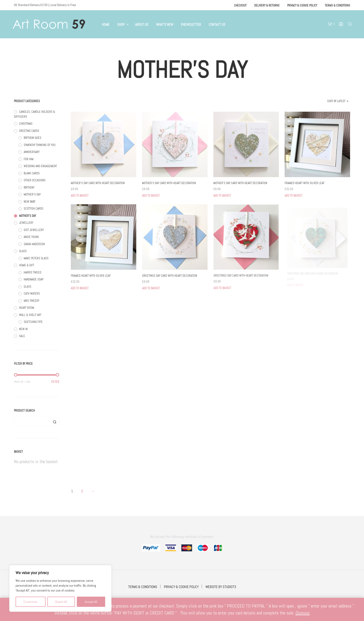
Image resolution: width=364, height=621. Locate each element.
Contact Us (217, 24)
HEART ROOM (27, 308)
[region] (60, 588)
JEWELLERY (26, 223)
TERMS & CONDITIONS (143, 587)
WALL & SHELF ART (30, 315)
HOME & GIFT (27, 265)
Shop (121, 24)
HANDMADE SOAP (34, 279)
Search (55, 422)
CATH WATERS (32, 294)
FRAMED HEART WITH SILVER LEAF (305, 183)
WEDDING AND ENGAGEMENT (40, 166)
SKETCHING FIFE (33, 322)
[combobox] (330, 101)
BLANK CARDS (32, 173)
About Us (142, 24)
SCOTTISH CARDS (34, 209)
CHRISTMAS (26, 124)
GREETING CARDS (29, 131)
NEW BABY (29, 202)
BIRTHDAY (29, 187)
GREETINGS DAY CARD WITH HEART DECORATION (170, 274)
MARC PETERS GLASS (36, 258)
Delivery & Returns (267, 5)
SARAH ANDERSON (34, 244)
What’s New (165, 24)
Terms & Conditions (337, 5)
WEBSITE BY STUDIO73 (221, 587)
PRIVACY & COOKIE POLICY (181, 587)
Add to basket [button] (80, 196)
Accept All (91, 602)
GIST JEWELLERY (34, 230)
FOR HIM (29, 159)
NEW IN (23, 329)
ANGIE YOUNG (31, 237)
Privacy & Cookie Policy (302, 5)
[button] (331, 24)
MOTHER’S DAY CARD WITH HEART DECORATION (98, 183)
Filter (55, 382)
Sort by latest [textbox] (336, 101)
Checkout (240, 5)
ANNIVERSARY (32, 152)
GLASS (23, 251)
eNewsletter (191, 24)
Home (106, 24)
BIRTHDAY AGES (32, 138)
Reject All (61, 602)
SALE (22, 336)
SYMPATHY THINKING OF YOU (40, 145)
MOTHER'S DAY (32, 194)
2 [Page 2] (82, 491)
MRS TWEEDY (31, 301)
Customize (30, 602)
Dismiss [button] (303, 613)
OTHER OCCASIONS (35, 180)
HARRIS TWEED (32, 272)
